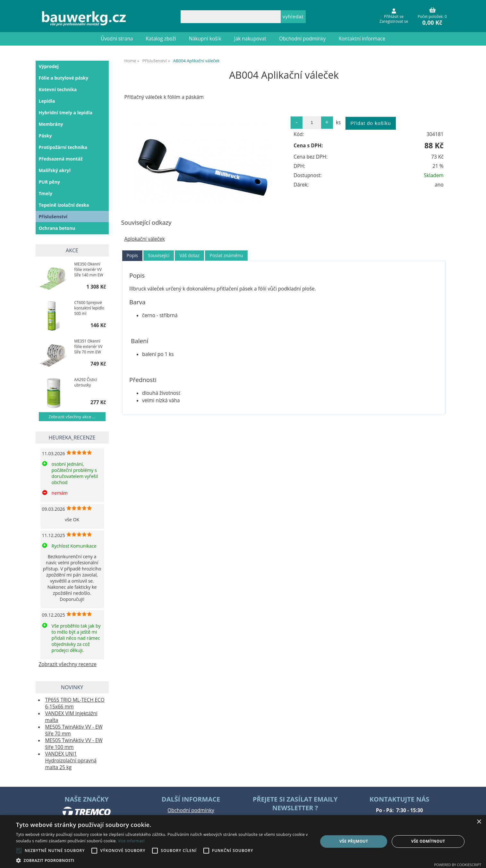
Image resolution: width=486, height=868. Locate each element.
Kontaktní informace (362, 39)
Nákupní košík (205, 39)
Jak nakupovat (250, 39)
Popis (132, 255)
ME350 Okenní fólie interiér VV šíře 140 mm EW (89, 269)
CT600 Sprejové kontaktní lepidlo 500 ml (89, 308)
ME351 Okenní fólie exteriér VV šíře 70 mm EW (88, 347)
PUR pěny (50, 182)
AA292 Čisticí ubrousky (85, 382)
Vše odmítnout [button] (428, 841)
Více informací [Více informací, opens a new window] (131, 841)
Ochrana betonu (57, 228)
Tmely (46, 193)
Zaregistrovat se (394, 21)
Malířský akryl (55, 170)
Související (159, 255)
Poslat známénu (226, 255)
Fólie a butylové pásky (64, 78)
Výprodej (49, 66)
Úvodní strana (117, 39)
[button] (162, 860)
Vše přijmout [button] (354, 841)
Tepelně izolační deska (64, 205)
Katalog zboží (161, 39)
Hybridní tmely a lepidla (66, 113)
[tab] (132, 256)
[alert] (243, 842)
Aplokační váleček (145, 239)
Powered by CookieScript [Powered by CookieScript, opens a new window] (458, 865)
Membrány (51, 124)
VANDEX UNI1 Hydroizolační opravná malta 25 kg (71, 761)
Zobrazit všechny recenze (68, 664)
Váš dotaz (189, 255)
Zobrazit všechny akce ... (72, 417)
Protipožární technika (63, 147)
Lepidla (47, 101)
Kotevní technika (58, 89)
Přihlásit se (394, 17)
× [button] (479, 822)
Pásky (45, 136)
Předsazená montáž (61, 159)
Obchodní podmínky (302, 39)
